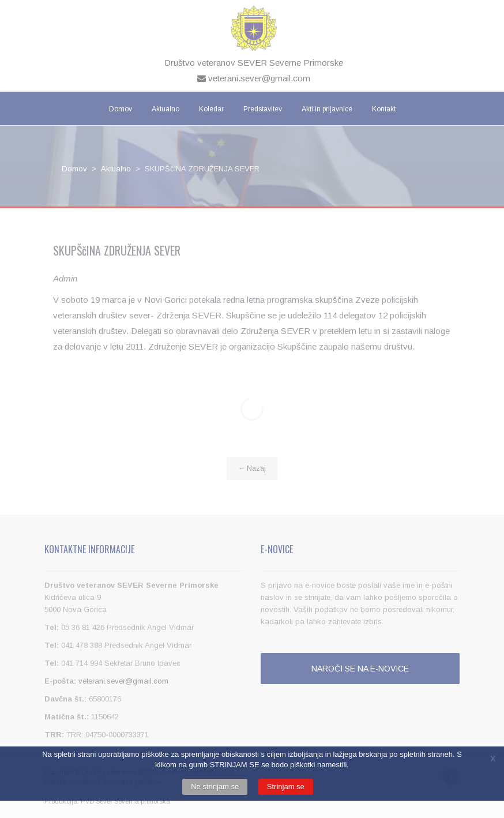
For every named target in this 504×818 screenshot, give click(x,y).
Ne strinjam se (215, 787)
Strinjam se (286, 787)
